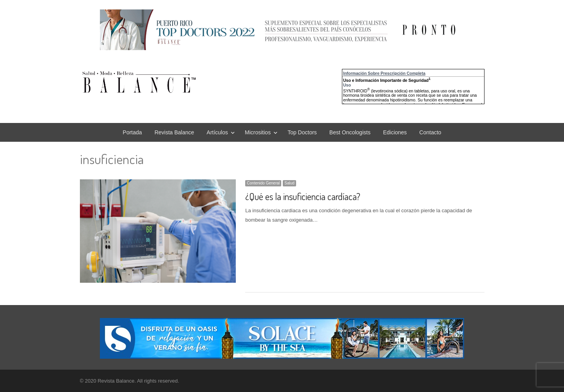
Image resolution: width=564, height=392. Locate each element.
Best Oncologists (350, 132)
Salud (289, 183)
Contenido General (263, 183)
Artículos (217, 132)
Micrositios (258, 132)
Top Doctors (302, 132)
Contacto (430, 132)
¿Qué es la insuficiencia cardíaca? (303, 196)
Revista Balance (174, 132)
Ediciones (395, 132)
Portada (132, 132)
